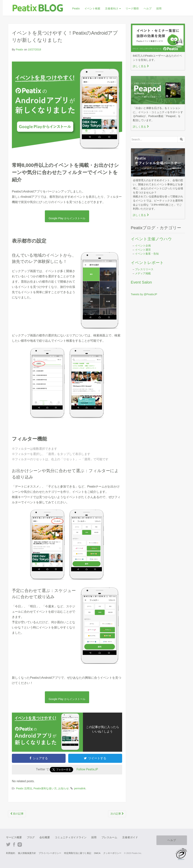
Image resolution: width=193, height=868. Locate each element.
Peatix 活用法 (24, 788)
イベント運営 (143, 250)
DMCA (97, 853)
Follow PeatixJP (87, 769)
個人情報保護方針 (27, 853)
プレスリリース (144, 269)
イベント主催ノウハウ (151, 239)
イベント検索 (92, 8)
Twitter (8, 845)
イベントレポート (147, 263)
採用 (159, 8)
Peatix (76, 8)
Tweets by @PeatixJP (144, 294)
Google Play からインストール (67, 218)
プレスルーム (109, 837)
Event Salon (141, 282)
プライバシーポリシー (50, 853)
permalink (80, 788)
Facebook (14, 845)
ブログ (31, 837)
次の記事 (117, 814)
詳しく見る (141, 66)
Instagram (20, 845)
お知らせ (64, 788)
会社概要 (45, 837)
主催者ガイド (130, 837)
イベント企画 (143, 246)
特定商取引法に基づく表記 (78, 853)
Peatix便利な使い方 (45, 788)
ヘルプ (148, 8)
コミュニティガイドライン (71, 837)
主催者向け (113, 8)
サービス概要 (14, 837)
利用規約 (11, 853)
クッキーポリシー (112, 853)
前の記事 (17, 814)
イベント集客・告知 (147, 254)
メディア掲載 (143, 273)
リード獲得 (132, 8)
